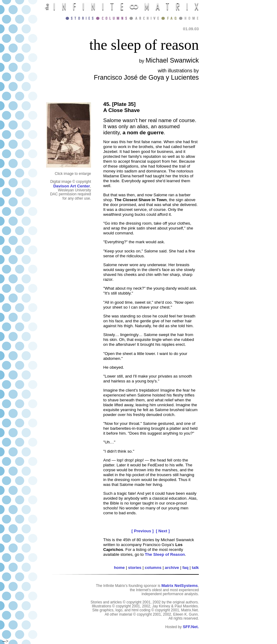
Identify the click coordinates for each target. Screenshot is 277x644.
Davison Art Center (71, 186)
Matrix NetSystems (179, 586)
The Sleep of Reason (165, 554)
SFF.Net (190, 627)
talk (195, 568)
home (119, 568)
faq (185, 568)
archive (172, 568)
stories (135, 568)
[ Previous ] (142, 531)
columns (153, 568)
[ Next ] (163, 531)
